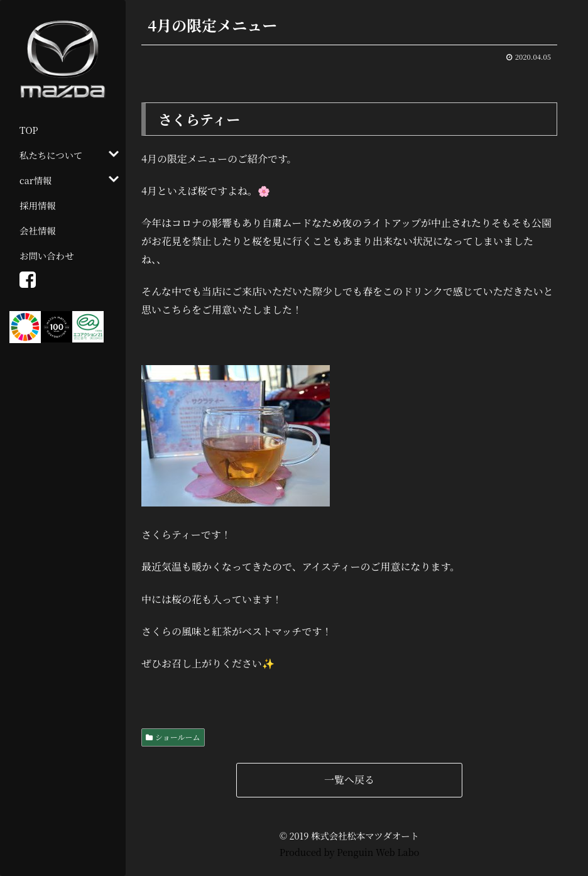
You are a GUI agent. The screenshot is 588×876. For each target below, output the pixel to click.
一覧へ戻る (349, 780)
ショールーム (178, 737)
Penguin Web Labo (378, 852)
